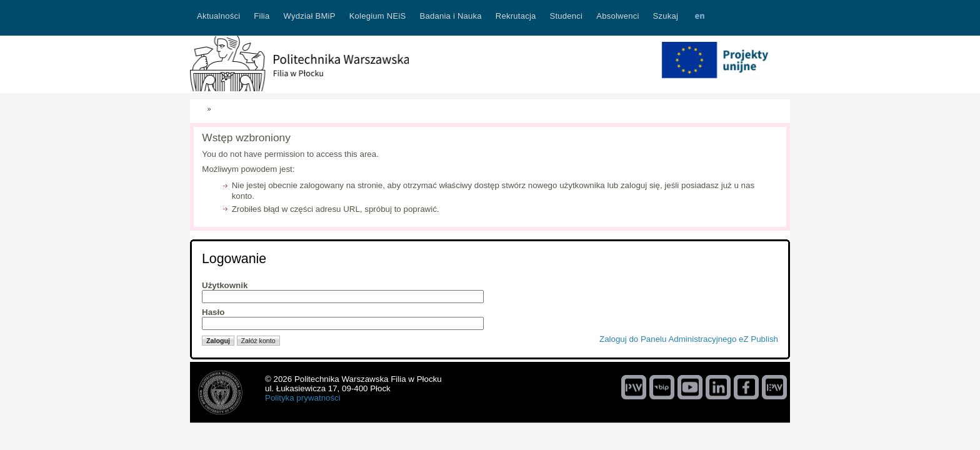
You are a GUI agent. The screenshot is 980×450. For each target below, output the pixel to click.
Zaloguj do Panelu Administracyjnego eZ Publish (689, 339)
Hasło (213, 312)
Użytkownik (225, 285)
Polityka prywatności (303, 398)
